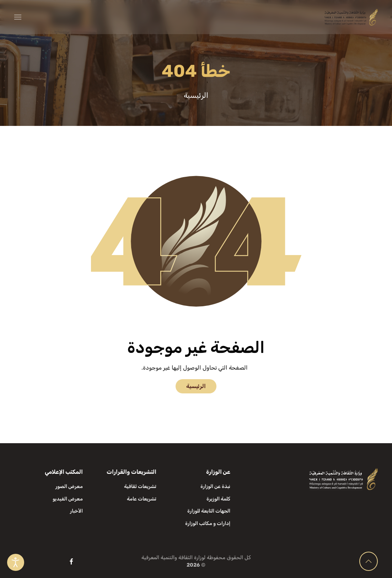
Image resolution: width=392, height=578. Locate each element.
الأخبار (76, 511)
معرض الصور (69, 486)
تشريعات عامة (142, 499)
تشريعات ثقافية (140, 486)
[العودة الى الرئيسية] (351, 17)
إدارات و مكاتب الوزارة (208, 523)
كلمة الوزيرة (218, 499)
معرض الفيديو (68, 499)
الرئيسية (196, 386)
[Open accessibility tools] (16, 562)
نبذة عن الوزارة (215, 486)
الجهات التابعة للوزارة (209, 511)
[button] (18, 17)
